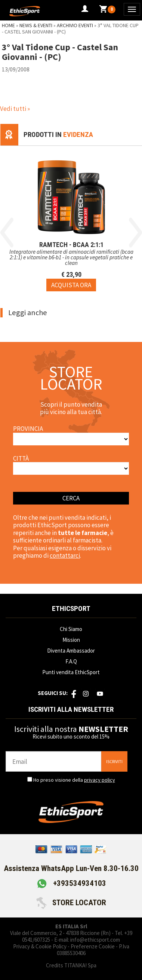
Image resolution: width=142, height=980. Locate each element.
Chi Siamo (71, 629)
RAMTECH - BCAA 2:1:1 (71, 245)
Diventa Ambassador (71, 651)
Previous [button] (7, 233)
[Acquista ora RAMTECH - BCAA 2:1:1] (71, 285)
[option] (71, 219)
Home (8, 25)
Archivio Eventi (75, 25)
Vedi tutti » (15, 109)
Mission (71, 640)
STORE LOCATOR (71, 903)
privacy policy (100, 780)
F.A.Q (71, 661)
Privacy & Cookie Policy (40, 946)
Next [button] (135, 233)
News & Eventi (36, 25)
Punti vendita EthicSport (71, 672)
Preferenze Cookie (93, 946)
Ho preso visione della (74, 780)
